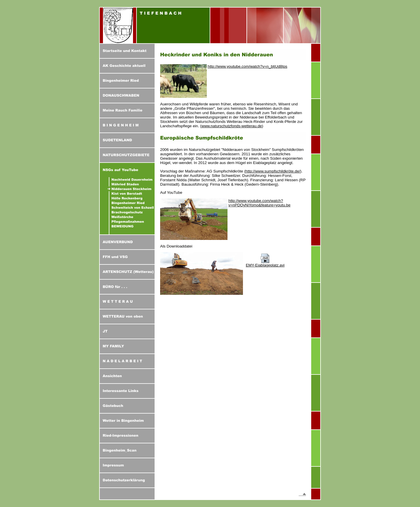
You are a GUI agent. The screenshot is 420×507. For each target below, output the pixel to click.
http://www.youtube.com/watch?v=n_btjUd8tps (247, 66)
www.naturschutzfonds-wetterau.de (232, 126)
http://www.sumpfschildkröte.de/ (273, 171)
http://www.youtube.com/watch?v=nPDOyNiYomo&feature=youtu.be (259, 203)
